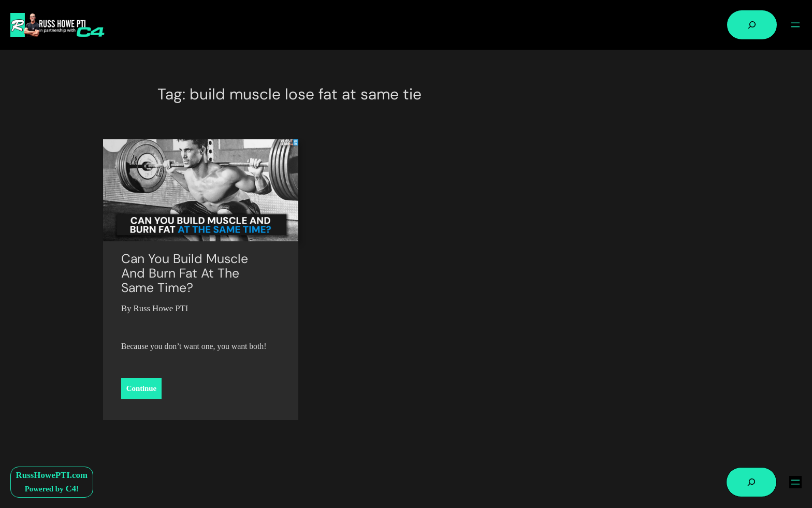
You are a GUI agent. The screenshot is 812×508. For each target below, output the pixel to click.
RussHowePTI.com (52, 475)
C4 (71, 489)
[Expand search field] (752, 25)
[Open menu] (795, 25)
